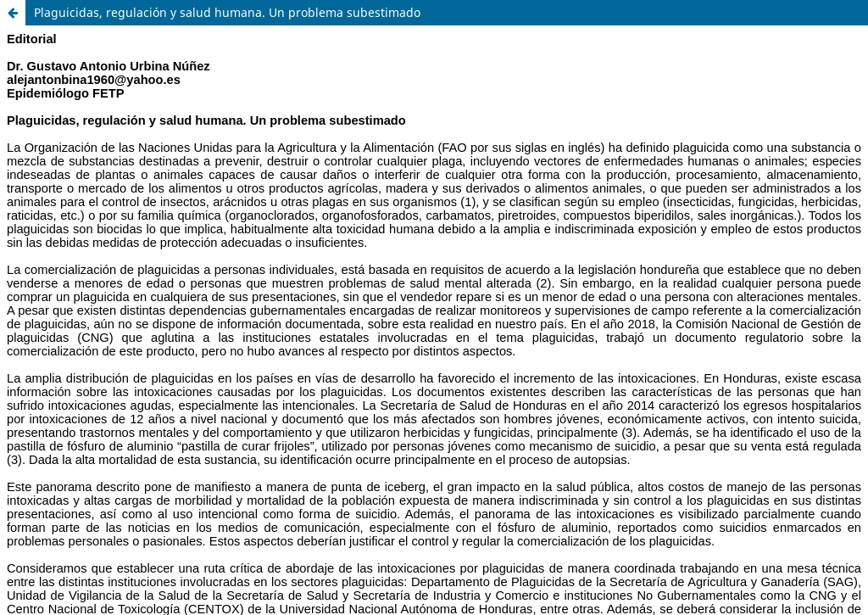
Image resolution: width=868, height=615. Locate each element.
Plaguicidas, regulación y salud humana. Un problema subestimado (227, 12)
